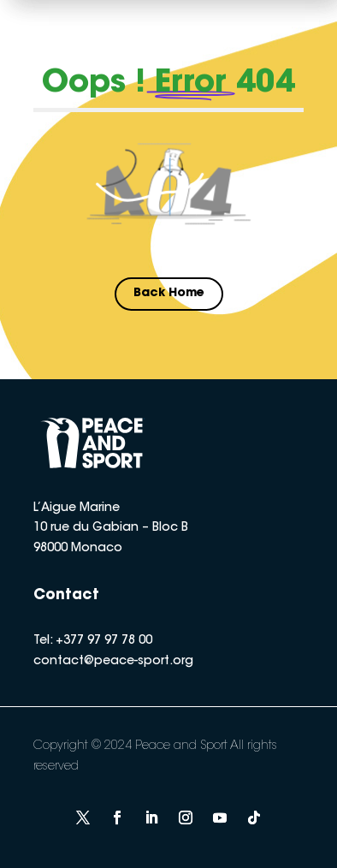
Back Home (169, 294)
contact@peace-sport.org (113, 662)
